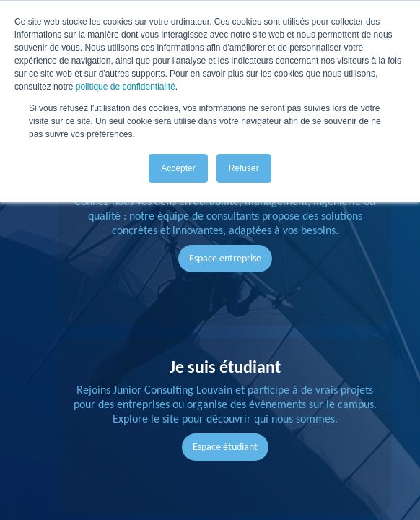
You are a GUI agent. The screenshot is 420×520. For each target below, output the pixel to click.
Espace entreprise (225, 258)
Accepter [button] (178, 168)
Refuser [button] (244, 168)
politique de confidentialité (126, 87)
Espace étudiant (225, 447)
